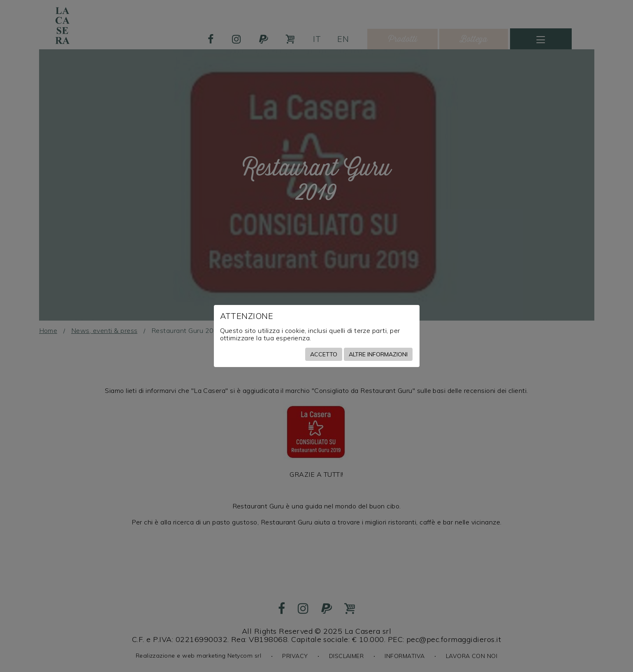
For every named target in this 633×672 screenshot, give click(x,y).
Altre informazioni (378, 354)
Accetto (324, 354)
